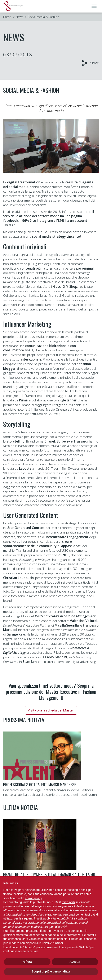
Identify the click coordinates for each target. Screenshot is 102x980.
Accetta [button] (75, 962)
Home (7, 17)
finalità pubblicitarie (46, 918)
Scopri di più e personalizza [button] (51, 971)
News (19, 17)
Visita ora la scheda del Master (51, 710)
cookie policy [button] (33, 898)
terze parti (68, 902)
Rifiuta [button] (27, 962)
